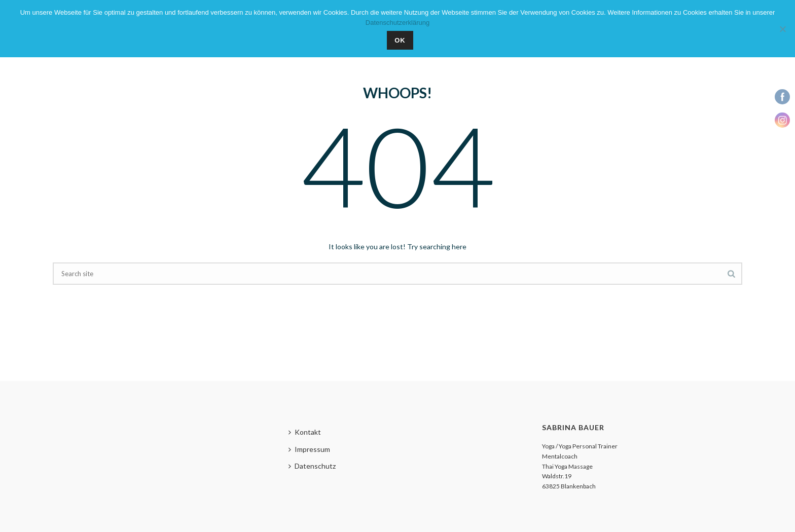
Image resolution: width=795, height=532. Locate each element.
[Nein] (782, 29)
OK (400, 40)
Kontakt (305, 432)
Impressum (309, 449)
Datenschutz (312, 466)
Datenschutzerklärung (397, 23)
